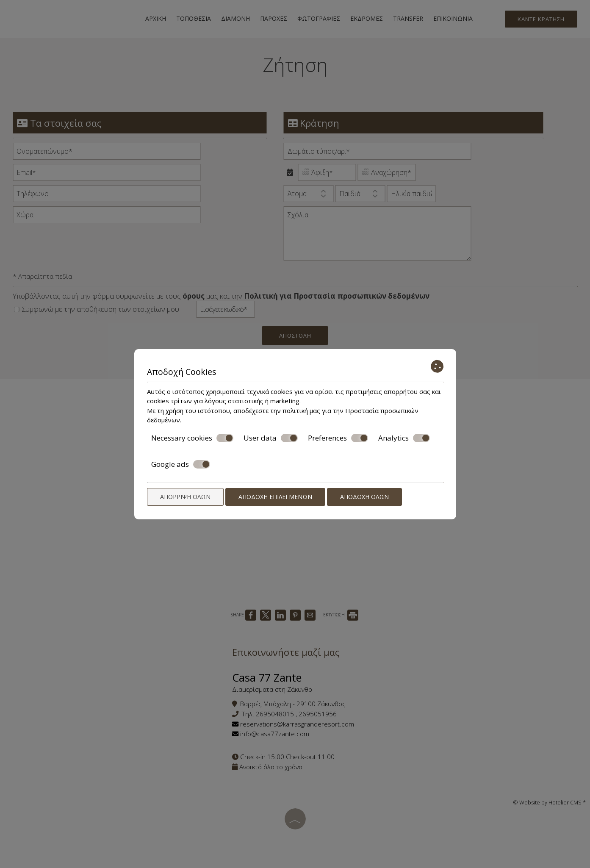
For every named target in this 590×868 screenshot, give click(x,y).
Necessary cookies (192, 438)
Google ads (181, 464)
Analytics (404, 438)
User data (271, 438)
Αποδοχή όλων (364, 497)
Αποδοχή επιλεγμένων (275, 497)
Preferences (338, 438)
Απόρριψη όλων (185, 497)
